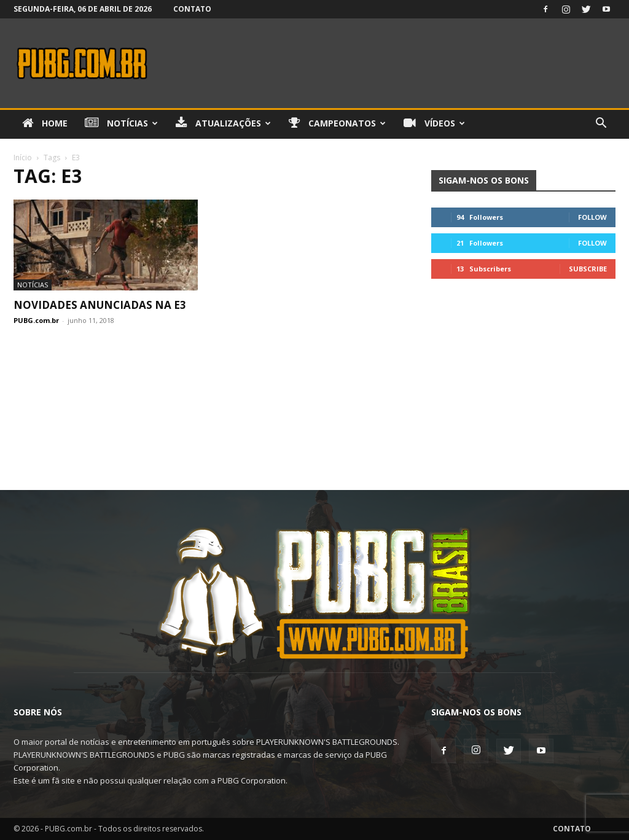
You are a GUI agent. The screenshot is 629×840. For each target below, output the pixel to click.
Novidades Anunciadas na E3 (100, 305)
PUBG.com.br (36, 320)
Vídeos (434, 123)
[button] (601, 124)
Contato (192, 9)
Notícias (121, 123)
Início (23, 157)
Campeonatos (337, 123)
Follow (592, 217)
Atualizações (223, 123)
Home (45, 123)
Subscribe (588, 269)
